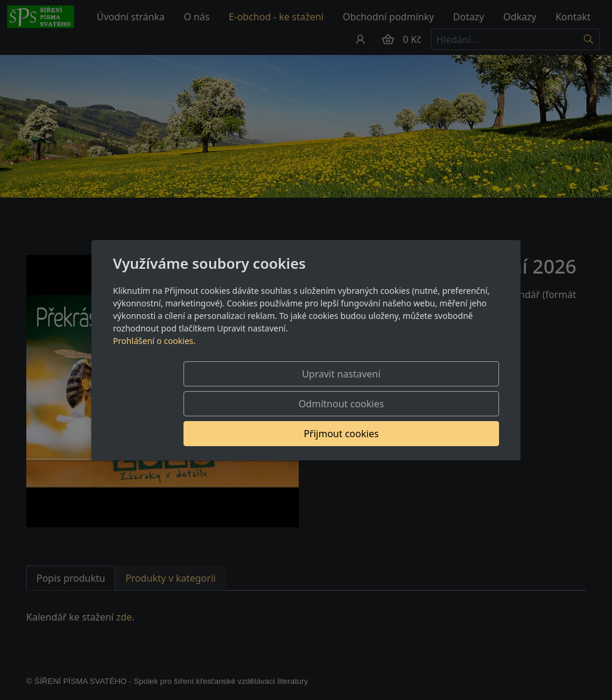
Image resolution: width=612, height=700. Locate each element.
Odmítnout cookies (322, 404)
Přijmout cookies (441, 404)
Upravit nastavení (202, 404)
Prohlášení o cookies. (154, 371)
